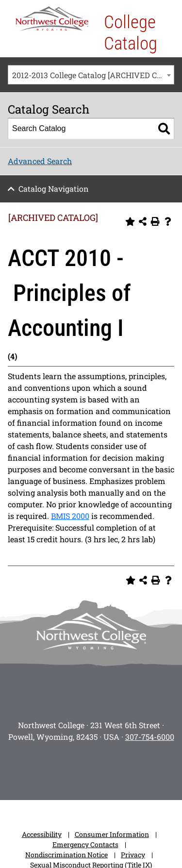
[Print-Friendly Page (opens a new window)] (155, 221)
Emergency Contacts (85, 844)
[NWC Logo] (52, 19)
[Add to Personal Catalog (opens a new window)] (130, 221)
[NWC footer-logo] (91, 631)
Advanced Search (40, 161)
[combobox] (91, 75)
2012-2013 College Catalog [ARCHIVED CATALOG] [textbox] (93, 75)
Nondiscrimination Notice (66, 855)
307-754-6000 (150, 737)
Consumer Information (112, 834)
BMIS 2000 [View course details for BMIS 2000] (70, 516)
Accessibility (42, 834)
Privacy (133, 855)
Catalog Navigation (54, 189)
